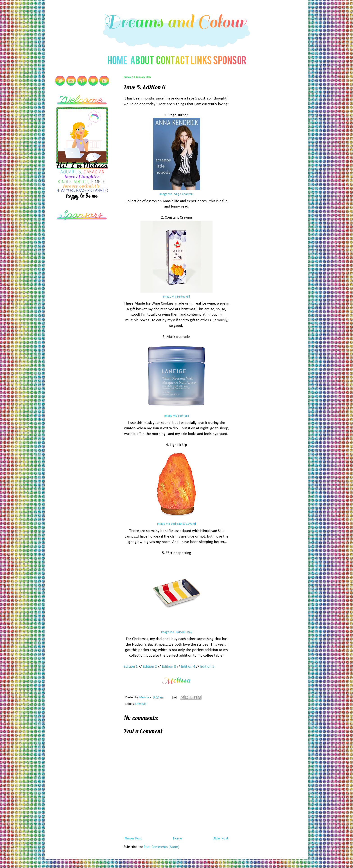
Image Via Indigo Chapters (176, 194)
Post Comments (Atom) (161, 847)
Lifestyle (141, 704)
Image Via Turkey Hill (176, 297)
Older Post (220, 839)
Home (177, 839)
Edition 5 (207, 667)
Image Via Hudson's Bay (177, 632)
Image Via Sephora (177, 416)
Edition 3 (169, 667)
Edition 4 (188, 667)
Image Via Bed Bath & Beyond (176, 524)
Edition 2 (150, 667)
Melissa (145, 697)
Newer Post (133, 839)
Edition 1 (131, 667)
